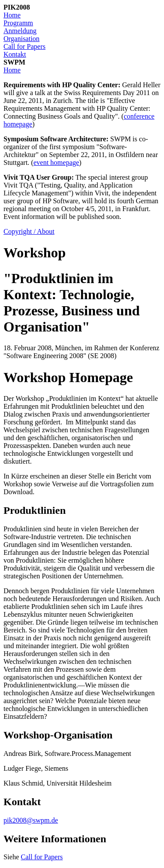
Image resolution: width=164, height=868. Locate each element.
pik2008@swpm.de (31, 820)
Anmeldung (20, 31)
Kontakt (15, 54)
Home (12, 15)
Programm (18, 23)
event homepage (56, 162)
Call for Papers (24, 46)
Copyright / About (29, 231)
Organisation (21, 39)
